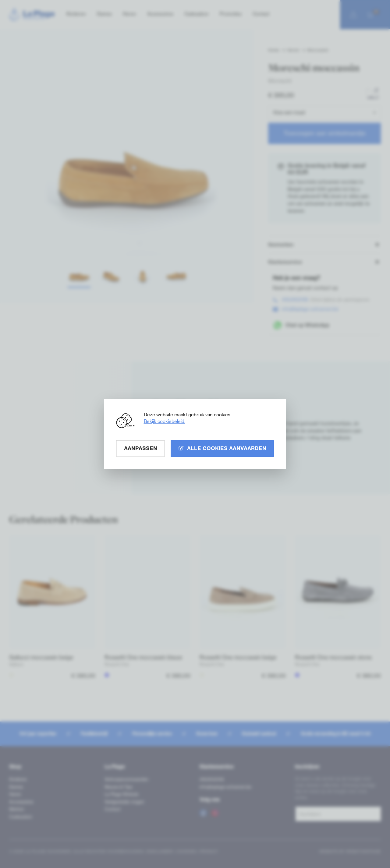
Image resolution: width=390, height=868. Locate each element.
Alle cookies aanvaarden (222, 448)
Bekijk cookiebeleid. (165, 421)
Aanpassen (141, 448)
